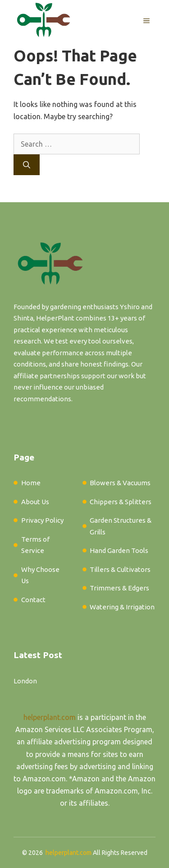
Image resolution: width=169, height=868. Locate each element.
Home (31, 483)
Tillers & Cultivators (120, 569)
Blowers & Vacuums (120, 483)
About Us (35, 502)
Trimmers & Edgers (119, 588)
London (25, 681)
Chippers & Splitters (121, 502)
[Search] (27, 165)
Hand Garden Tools (119, 550)
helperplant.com (50, 717)
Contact (33, 600)
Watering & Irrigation (122, 607)
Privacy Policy (42, 520)
